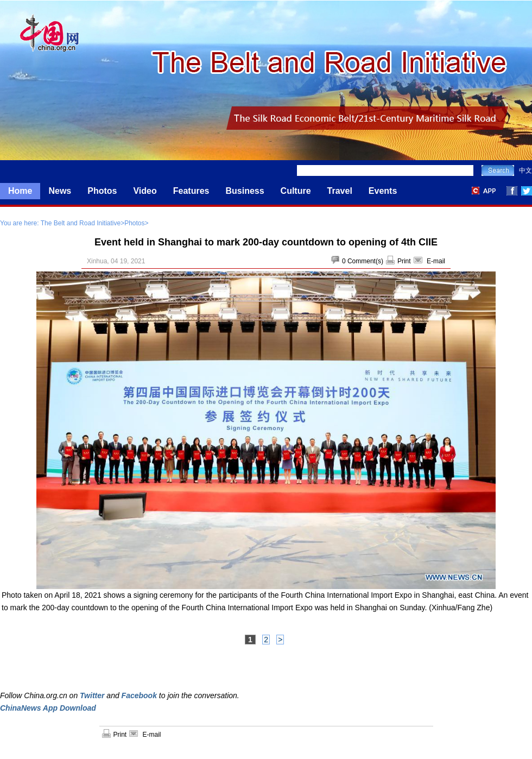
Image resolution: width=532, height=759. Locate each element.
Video (145, 191)
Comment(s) (365, 261)
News (60, 191)
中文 (525, 170)
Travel (340, 191)
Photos (102, 191)
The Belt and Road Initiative (81, 223)
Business (245, 191)
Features (191, 191)
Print (404, 261)
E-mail (436, 261)
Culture (296, 191)
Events (383, 191)
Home (20, 191)
